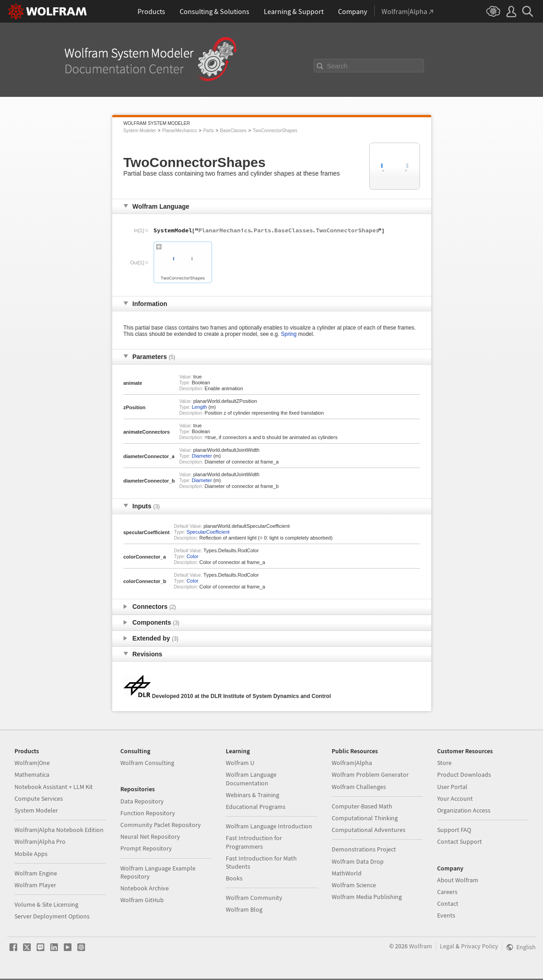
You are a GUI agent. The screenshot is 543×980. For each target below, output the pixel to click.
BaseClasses (233, 131)
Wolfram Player (35, 885)
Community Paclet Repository (161, 825)
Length (200, 407)
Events (446, 915)
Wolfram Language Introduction (269, 826)
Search (338, 66)
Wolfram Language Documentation (251, 779)
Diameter (202, 456)
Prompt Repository (146, 848)
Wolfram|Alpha (352, 763)
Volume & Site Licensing (46, 904)
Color (192, 556)
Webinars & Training (252, 795)
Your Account (455, 798)
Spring (289, 334)
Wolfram (421, 946)
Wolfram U (240, 763)
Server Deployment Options (52, 916)
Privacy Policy (480, 946)
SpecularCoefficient (208, 532)
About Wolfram (458, 880)
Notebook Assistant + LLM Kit (54, 787)
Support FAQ (454, 830)
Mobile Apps (31, 854)
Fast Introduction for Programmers (254, 842)
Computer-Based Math (362, 806)
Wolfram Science (354, 885)
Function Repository (148, 813)
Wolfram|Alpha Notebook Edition (59, 830)
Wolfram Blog (244, 909)
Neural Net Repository (150, 837)
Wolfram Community (254, 898)
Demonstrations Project (364, 849)
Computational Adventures (369, 830)
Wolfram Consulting (147, 763)
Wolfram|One (32, 763)
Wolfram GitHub (142, 900)
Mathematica (32, 774)
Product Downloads (464, 774)
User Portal (452, 787)
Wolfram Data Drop (358, 861)
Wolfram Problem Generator (370, 774)
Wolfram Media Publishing (367, 897)
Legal (447, 946)
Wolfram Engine (36, 873)
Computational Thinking (365, 818)
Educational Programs (256, 807)
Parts (208, 131)
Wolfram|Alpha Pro (40, 841)
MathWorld (347, 873)
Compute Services (39, 798)
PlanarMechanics (180, 131)
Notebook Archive (145, 888)
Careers (447, 892)
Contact (448, 904)
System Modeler (140, 131)
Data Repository (142, 801)
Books (234, 878)
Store (444, 763)
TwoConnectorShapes (275, 131)
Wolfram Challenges (359, 787)
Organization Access (464, 810)
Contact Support (460, 841)
